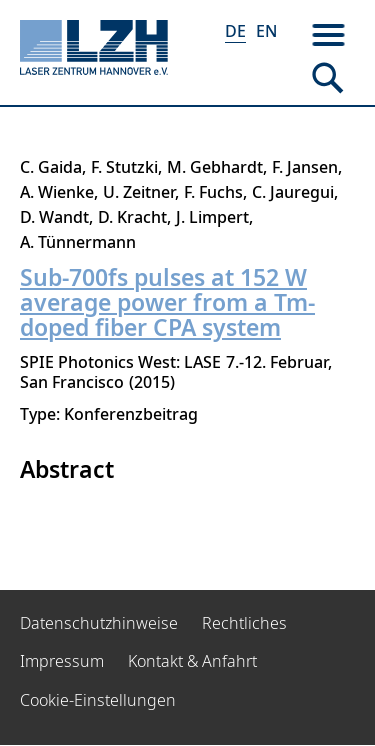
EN (266, 31)
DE (235, 31)
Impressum (62, 661)
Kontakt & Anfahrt (192, 661)
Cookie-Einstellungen (98, 700)
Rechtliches (244, 623)
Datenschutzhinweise (99, 623)
